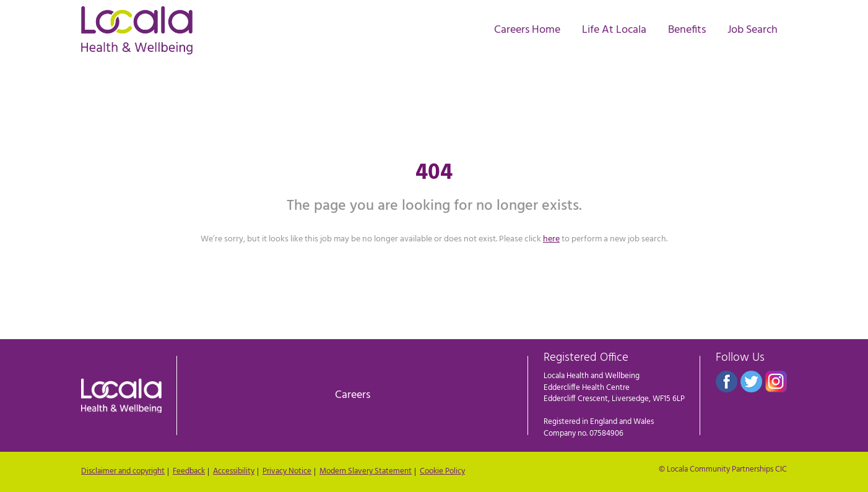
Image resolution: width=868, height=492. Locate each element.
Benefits (687, 30)
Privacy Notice (287, 472)
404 (434, 173)
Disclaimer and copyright (123, 472)
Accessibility (234, 472)
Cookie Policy (442, 472)
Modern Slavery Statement (366, 472)
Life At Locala (614, 30)
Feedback (189, 472)
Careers (353, 395)
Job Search (753, 30)
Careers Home (527, 30)
